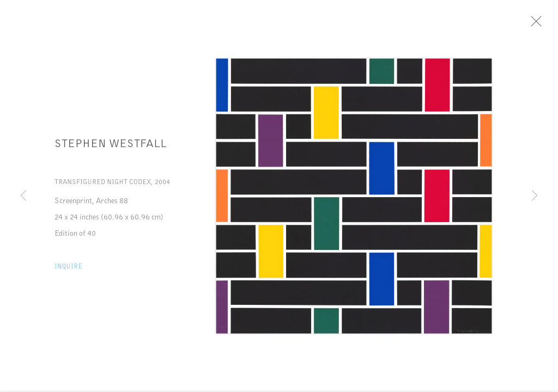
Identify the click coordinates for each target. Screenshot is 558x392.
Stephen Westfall (111, 149)
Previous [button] (23, 196)
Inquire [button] (68, 271)
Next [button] (535, 196)
